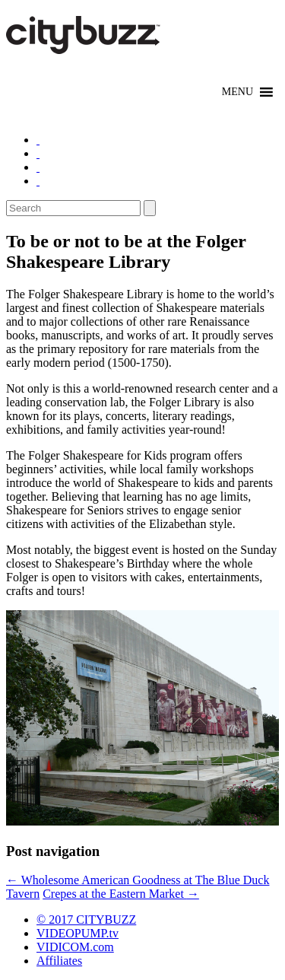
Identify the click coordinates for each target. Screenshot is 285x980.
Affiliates (59, 961)
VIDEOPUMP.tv (78, 933)
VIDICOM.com (75, 947)
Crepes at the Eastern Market (121, 894)
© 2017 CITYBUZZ (86, 920)
